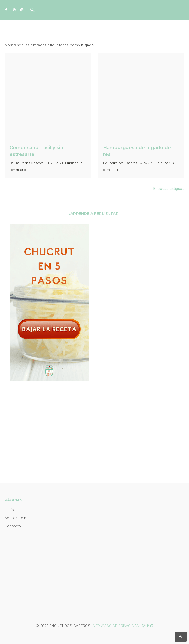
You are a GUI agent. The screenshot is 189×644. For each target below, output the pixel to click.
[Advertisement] (41, 430)
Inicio (9, 510)
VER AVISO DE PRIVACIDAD (116, 626)
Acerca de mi (16, 518)
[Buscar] (32, 11)
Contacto (13, 526)
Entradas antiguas (169, 189)
